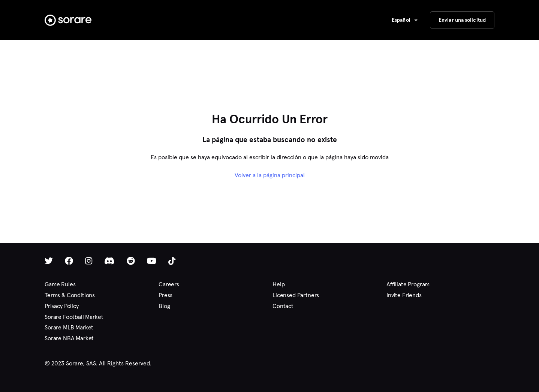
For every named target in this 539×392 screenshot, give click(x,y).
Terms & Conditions (70, 295)
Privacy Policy (62, 306)
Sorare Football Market (74, 317)
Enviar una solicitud (462, 20)
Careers (169, 284)
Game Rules (60, 284)
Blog (164, 306)
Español (402, 20)
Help (278, 284)
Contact (283, 306)
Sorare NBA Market (69, 338)
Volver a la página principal (270, 175)
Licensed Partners (296, 295)
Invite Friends (404, 295)
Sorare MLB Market (69, 327)
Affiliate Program (408, 284)
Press (165, 295)
